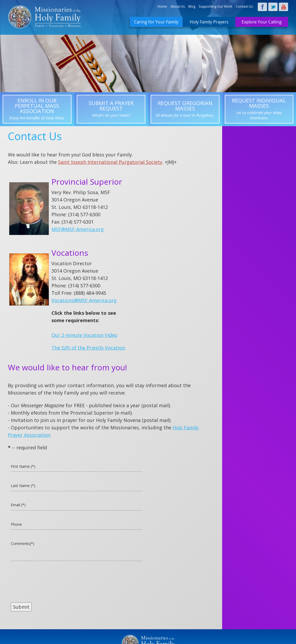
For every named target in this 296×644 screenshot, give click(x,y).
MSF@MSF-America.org (78, 229)
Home (162, 6)
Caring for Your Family (156, 22)
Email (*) (18, 506)
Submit (21, 608)
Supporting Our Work (216, 6)
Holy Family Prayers (209, 22)
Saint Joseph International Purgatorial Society (110, 162)
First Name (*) (23, 467)
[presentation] (51, 582)
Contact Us (244, 6)
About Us (178, 6)
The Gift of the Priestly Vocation (88, 348)
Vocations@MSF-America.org (84, 300)
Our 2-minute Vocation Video (84, 335)
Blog (192, 6)
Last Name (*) (23, 486)
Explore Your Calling (262, 22)
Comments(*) (23, 545)
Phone (16, 525)
